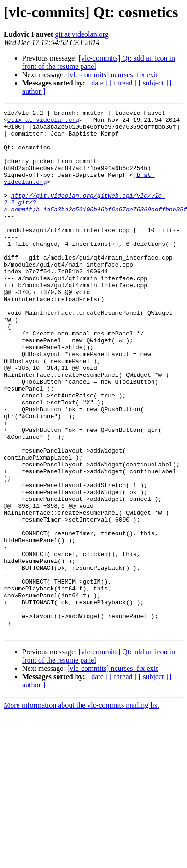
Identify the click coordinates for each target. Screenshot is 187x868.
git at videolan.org (82, 34)
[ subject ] (153, 83)
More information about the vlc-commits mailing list (82, 810)
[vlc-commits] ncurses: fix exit (113, 75)
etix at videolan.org (43, 122)
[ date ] (97, 83)
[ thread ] (123, 83)
